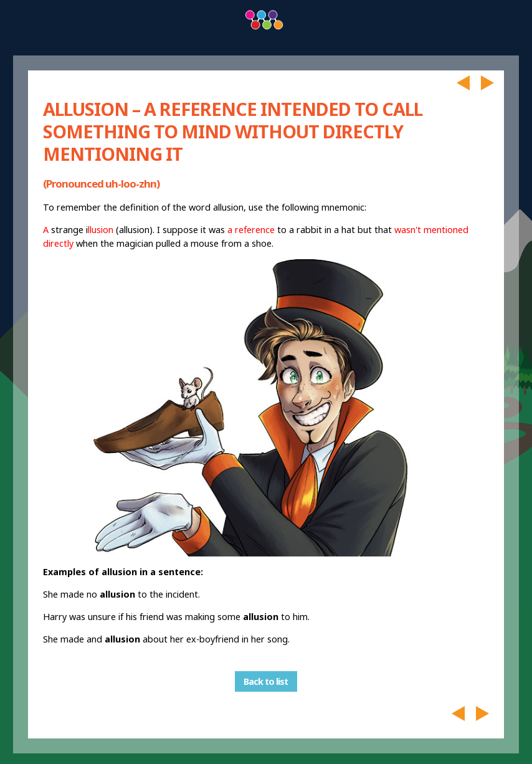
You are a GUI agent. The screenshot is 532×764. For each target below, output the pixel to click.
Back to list (266, 681)
